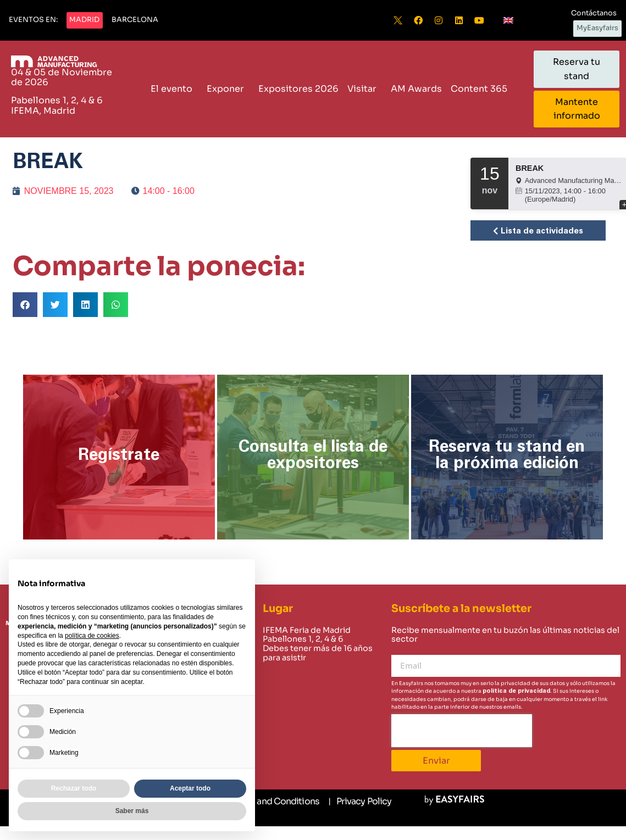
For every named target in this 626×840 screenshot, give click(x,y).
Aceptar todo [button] (190, 788)
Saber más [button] (132, 811)
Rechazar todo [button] (74, 788)
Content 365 (482, 89)
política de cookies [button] (92, 636)
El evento (174, 89)
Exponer (228, 89)
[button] (33, 20)
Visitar (365, 89)
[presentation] (462, 731)
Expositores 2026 (298, 89)
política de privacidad (516, 691)
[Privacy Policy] (360, 802)
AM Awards (416, 89)
